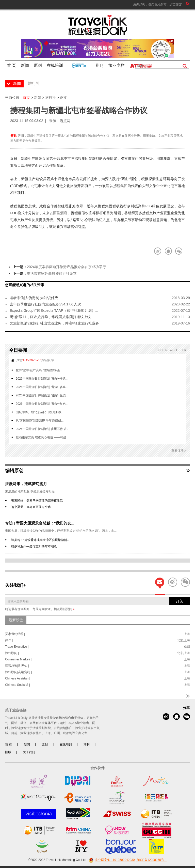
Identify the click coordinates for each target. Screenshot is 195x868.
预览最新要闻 (64, 609)
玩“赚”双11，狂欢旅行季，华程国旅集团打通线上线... (52, 317)
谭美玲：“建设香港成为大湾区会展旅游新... (40, 540)
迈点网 (65, 121)
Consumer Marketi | (18, 659)
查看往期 (179, 451)
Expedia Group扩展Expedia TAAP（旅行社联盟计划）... (54, 311)
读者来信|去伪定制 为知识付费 (34, 298)
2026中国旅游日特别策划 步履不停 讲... (43, 429)
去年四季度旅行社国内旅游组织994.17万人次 (45, 304)
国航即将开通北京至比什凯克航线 (39, 412)
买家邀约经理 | (15, 634)
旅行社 (51, 98)
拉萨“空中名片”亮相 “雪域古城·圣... (39, 370)
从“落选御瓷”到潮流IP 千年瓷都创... (40, 421)
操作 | (9, 640)
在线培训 (66, 745)
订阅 (180, 601)
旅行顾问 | (12, 653)
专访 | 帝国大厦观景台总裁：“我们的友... (40, 523)
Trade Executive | (17, 647)
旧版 (8, 752)
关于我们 (29, 752)
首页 (26, 98)
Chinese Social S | (18, 685)
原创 (45, 745)
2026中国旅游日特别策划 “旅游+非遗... (42, 379)
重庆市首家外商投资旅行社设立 (52, 273)
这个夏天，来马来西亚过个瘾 (31, 507)
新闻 (38, 98)
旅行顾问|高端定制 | (19, 672)
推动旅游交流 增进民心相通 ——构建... (42, 437)
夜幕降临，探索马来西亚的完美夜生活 (37, 501)
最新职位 (16, 620)
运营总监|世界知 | (17, 666)
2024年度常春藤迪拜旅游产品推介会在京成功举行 (66, 267)
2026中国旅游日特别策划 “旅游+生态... (42, 395)
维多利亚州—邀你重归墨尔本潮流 (34, 546)
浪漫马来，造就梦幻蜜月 (26, 484)
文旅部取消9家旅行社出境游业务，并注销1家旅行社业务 (54, 323)
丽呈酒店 (60, 213)
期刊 (87, 745)
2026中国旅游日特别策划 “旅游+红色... (42, 404)
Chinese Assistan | (18, 678)
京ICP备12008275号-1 (152, 860)
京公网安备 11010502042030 (111, 860)
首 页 (9, 745)
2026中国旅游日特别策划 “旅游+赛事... (42, 387)
